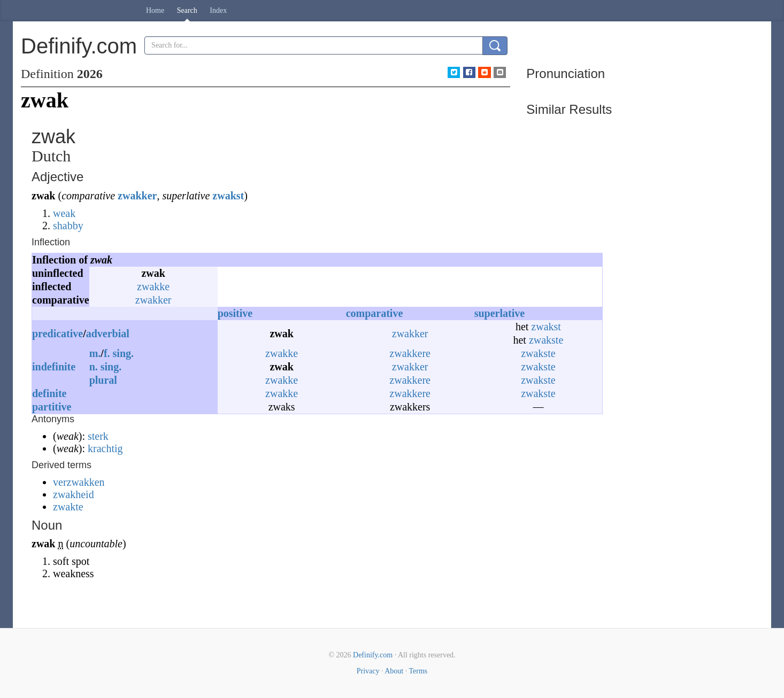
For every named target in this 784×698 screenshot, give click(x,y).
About (394, 671)
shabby (68, 226)
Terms (418, 671)
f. (107, 353)
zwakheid (74, 494)
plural (103, 380)
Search (187, 10)
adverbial (108, 334)
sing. (123, 353)
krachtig (105, 448)
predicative (57, 334)
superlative (499, 313)
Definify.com (373, 655)
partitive (52, 407)
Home (155, 10)
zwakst (228, 196)
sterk (98, 436)
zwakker (137, 196)
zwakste (546, 340)
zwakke (153, 286)
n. (94, 367)
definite (49, 393)
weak (64, 213)
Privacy (368, 671)
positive (235, 313)
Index (218, 10)
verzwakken (79, 482)
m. (95, 353)
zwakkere (410, 353)
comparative (375, 313)
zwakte (68, 507)
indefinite (54, 367)
